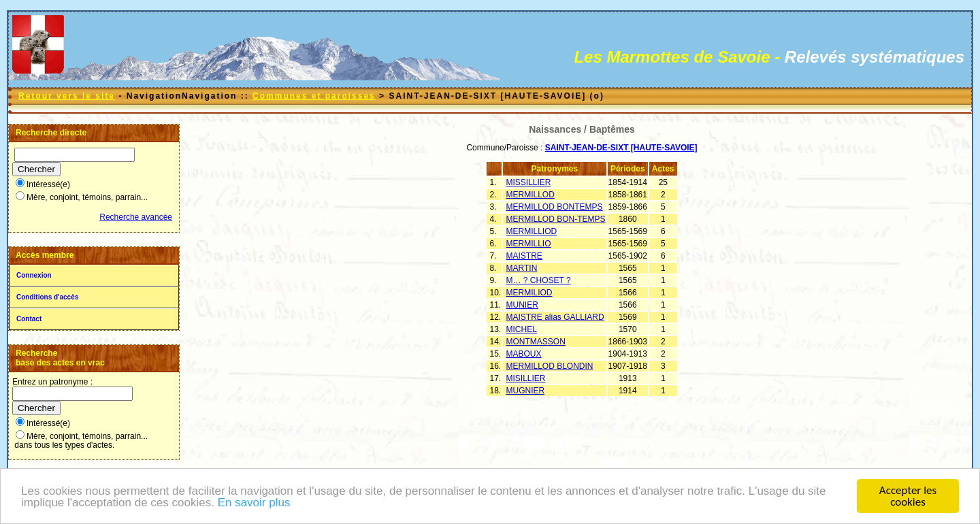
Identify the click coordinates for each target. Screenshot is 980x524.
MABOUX (524, 354)
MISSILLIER (529, 182)
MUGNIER (526, 391)
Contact (29, 319)
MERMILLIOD (532, 231)
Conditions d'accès (47, 297)
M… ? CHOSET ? (539, 280)
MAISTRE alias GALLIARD (555, 317)
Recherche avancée (136, 217)
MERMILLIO (529, 244)
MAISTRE (524, 256)
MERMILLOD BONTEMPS (555, 207)
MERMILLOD (530, 195)
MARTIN (522, 268)
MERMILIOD (529, 293)
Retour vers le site (67, 96)
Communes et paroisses (314, 96)
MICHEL (522, 329)
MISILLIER (526, 378)
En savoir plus (254, 505)
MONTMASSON (536, 342)
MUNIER (522, 305)
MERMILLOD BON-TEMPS (556, 219)
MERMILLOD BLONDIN (550, 366)
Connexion (34, 275)
